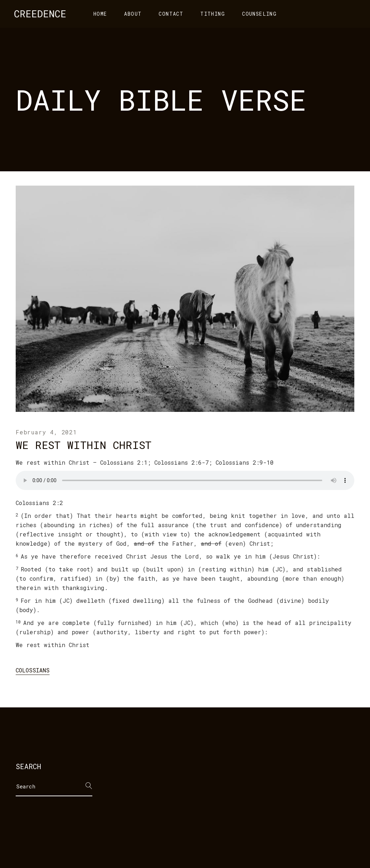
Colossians (33, 670)
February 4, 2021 (46, 432)
